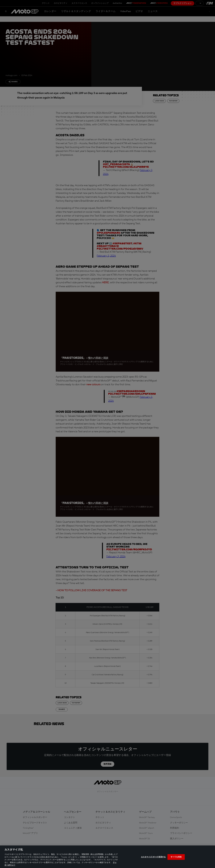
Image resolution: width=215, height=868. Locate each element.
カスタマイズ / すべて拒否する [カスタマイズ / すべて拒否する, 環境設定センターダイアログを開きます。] (153, 857)
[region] (107, 857)
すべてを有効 (176, 857)
